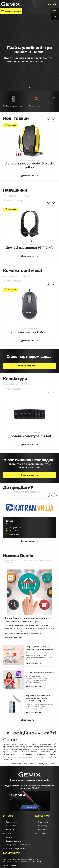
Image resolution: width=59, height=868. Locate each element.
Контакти (10, 837)
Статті (8, 833)
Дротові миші (29, 329)
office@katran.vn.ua (17, 531)
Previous (54, 99)
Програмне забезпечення (18, 845)
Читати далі (12, 637)
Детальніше (28, 475)
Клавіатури (43, 822)
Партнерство (12, 822)
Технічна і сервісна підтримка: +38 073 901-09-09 (25, 862)
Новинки (10, 830)
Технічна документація (16, 848)
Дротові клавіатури (29, 433)
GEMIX (8, 816)
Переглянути (31, 807)
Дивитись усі (28, 176)
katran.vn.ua (14, 534)
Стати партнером (28, 366)
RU (55, 4)
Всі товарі (42, 833)
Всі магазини (28, 541)
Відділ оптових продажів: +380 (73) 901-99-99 (23, 859)
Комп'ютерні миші (46, 826)
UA (49, 4)
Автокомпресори (30, 160)
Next (54, 104)
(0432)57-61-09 (15, 528)
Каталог (43, 816)
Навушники (29, 244)
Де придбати (11, 826)
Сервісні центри (13, 841)
